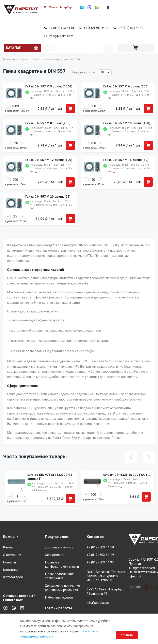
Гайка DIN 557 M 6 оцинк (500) (126, 93)
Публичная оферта (59, 597)
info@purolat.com (60, 36)
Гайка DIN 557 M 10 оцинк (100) (127, 129)
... (48, 496)
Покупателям (57, 537)
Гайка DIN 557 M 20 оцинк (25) (48, 203)
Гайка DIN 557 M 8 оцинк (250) (48, 129)
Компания (12, 537)
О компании (52, 15)
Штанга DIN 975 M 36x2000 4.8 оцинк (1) (50, 483)
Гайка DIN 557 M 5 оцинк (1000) (49, 93)
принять (127, 635)
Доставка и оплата (85, 15)
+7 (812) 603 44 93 (130, 28)
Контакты (50, 20)
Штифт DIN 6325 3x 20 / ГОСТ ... (127, 481)
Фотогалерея (116, 15)
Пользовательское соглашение (59, 576)
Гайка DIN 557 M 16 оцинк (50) (126, 166)
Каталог (14, 48)
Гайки (35, 65)
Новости (139, 15)
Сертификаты (55, 555)
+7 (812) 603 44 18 (61, 28)
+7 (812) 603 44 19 (95, 28)
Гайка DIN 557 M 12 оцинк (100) (49, 166)
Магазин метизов (15, 65)
